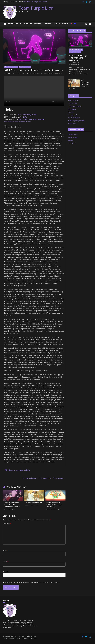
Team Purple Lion (36, 8)
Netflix (35, 115)
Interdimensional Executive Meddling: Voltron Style (54, 505)
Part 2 (26, 119)
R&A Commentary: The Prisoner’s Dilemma (78, 58)
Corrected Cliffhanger (37, 119)
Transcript (71, 112)
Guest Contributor (73, 100)
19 (38, 505)
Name (6, 551)
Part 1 (21, 119)
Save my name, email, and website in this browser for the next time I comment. (32, 583)
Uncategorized (72, 115)
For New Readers (26, 24)
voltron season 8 (57, 73)
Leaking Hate (72, 143)
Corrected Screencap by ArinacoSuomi (17, 122)
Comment (7, 524)
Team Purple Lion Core (11, 67)
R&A (19, 115)
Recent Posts (13, 24)
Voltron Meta (72, 123)
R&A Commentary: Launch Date (16, 470)
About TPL (38, 24)
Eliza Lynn (71, 140)
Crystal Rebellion (73, 134)
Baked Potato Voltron (34, 503)
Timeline (57, 24)
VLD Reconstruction (25, 67)
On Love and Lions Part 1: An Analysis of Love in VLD (44, 478)
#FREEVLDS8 (47, 24)
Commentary (26, 115)
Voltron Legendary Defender (76, 121)
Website (6, 572)
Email (5, 561)
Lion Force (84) (72, 103)
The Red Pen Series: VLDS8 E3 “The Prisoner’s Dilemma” (12, 505)
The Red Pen (72, 109)
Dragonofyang (22, 73)
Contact (65, 24)
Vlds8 (51, 73)
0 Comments (31, 73)
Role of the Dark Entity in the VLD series (35, 2)
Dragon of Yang (73, 137)
